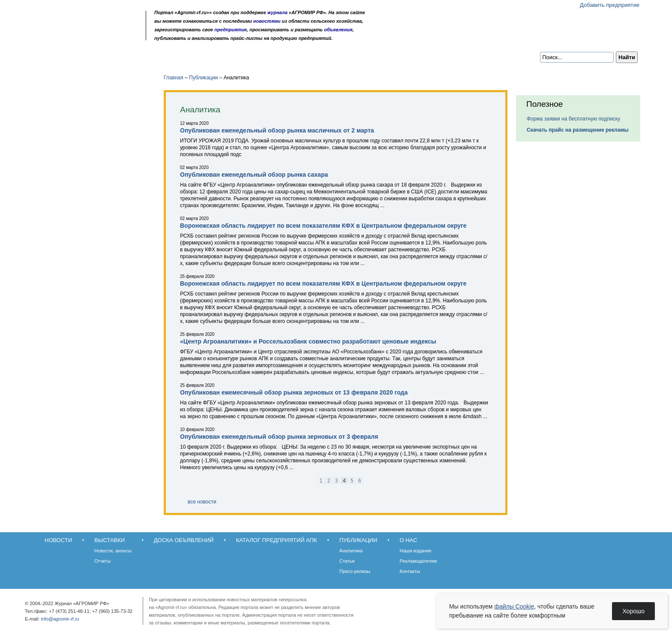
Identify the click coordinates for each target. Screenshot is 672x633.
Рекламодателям (418, 561)
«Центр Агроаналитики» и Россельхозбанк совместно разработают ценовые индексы (308, 341)
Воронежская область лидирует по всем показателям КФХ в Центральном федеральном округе (323, 226)
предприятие (231, 30)
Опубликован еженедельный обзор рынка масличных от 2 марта (277, 130)
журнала (277, 12)
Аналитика (351, 551)
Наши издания (416, 551)
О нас (349, 57)
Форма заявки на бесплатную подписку (573, 119)
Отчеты (102, 561)
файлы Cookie (514, 606)
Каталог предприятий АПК (236, 57)
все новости (202, 502)
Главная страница (71, 35)
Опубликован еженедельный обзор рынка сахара (254, 175)
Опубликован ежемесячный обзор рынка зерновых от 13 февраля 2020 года (294, 392)
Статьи (347, 561)
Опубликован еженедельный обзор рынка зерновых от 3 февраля (279, 437)
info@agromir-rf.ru (60, 619)
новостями (267, 21)
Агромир (87, 20)
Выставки (96, 57)
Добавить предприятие (610, 5)
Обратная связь (83, 35)
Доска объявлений (154, 57)
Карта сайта (94, 35)
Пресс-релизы (355, 571)
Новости (54, 57)
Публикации (308, 57)
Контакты (410, 571)
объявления (338, 30)
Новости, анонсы (113, 551)
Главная (174, 78)
